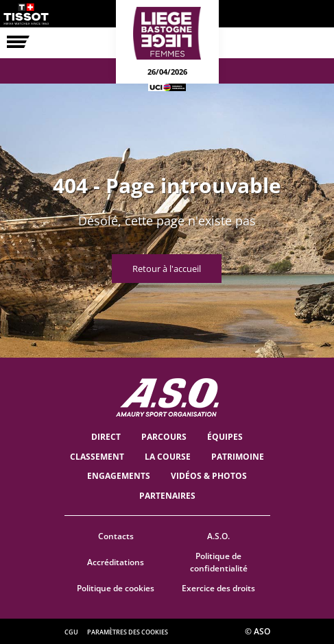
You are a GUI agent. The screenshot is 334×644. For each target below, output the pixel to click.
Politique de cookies (116, 588)
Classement (97, 457)
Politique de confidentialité (219, 562)
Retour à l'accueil (167, 269)
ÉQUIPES (225, 437)
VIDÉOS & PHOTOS (209, 476)
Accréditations (116, 562)
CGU (71, 632)
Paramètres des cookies (128, 632)
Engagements (119, 476)
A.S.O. (218, 536)
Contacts (116, 536)
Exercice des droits (218, 588)
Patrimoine (238, 457)
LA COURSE (168, 457)
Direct (106, 437)
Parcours (164, 437)
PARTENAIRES (167, 496)
